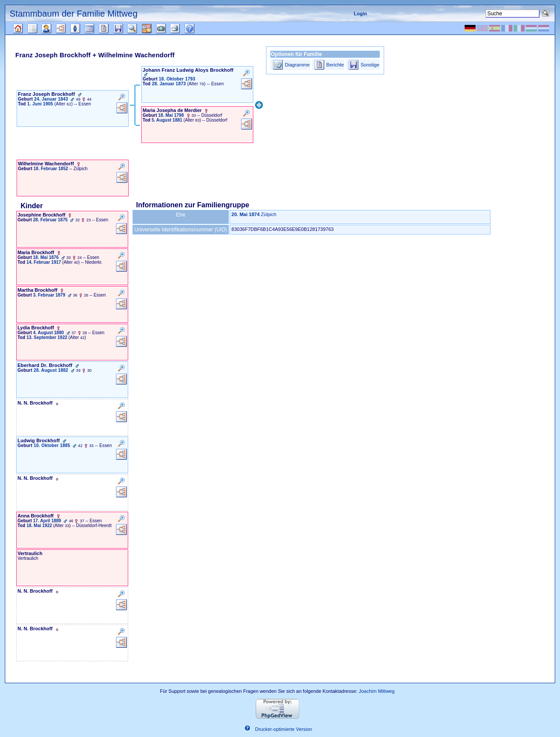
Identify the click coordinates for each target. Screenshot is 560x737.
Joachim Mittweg (377, 691)
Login (360, 14)
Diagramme (297, 65)
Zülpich (268, 214)
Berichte (335, 65)
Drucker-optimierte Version (283, 730)
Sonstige (370, 65)
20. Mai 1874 (245, 214)
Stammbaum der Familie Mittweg (73, 14)
